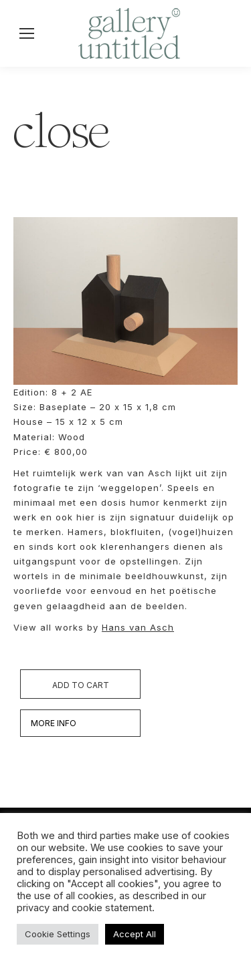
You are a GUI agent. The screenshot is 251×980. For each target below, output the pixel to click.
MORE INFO (54, 723)
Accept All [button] (135, 934)
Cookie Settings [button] (58, 934)
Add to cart (81, 685)
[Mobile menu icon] (27, 33)
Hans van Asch (138, 627)
